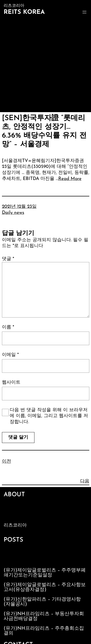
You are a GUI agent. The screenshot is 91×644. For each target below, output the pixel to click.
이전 (7, 462)
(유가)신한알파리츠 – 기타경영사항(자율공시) (42, 602)
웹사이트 (11, 383)
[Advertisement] (45, 64)
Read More (70, 179)
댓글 (8, 259)
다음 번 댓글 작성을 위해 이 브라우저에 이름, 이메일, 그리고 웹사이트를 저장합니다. (49, 416)
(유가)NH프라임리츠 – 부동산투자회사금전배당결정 (44, 616)
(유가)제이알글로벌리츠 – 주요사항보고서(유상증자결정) (45, 587)
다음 (85, 481)
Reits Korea (24, 12)
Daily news (13, 213)
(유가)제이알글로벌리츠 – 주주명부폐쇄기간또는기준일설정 (45, 573)
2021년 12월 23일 (19, 207)
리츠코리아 (15, 525)
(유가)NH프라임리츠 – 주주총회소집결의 (44, 631)
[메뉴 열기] (84, 12)
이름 (8, 327)
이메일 (10, 355)
